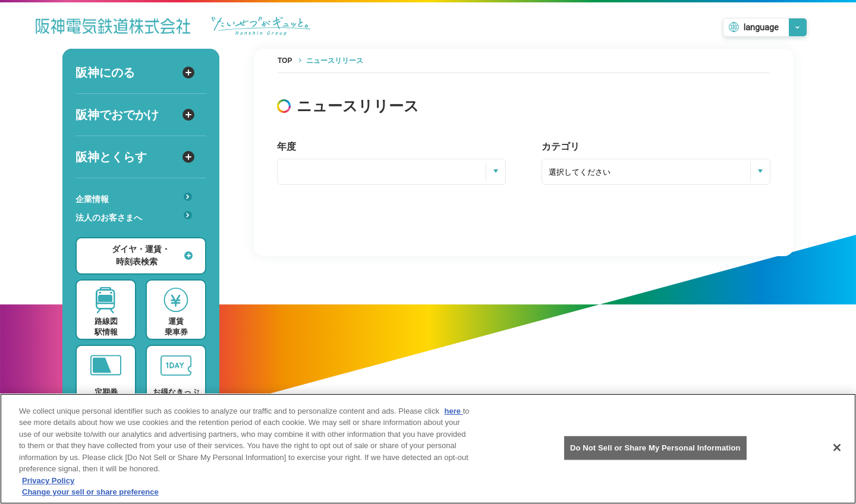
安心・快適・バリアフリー (138, 236)
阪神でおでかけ (135, 115)
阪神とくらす (135, 157)
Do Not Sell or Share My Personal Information (655, 451)
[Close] (837, 451)
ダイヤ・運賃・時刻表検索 (152, 255)
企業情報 (134, 198)
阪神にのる (135, 73)
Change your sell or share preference (90, 495)
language (761, 27)
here (454, 414)
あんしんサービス (138, 234)
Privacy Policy (48, 483)
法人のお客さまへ (134, 217)
